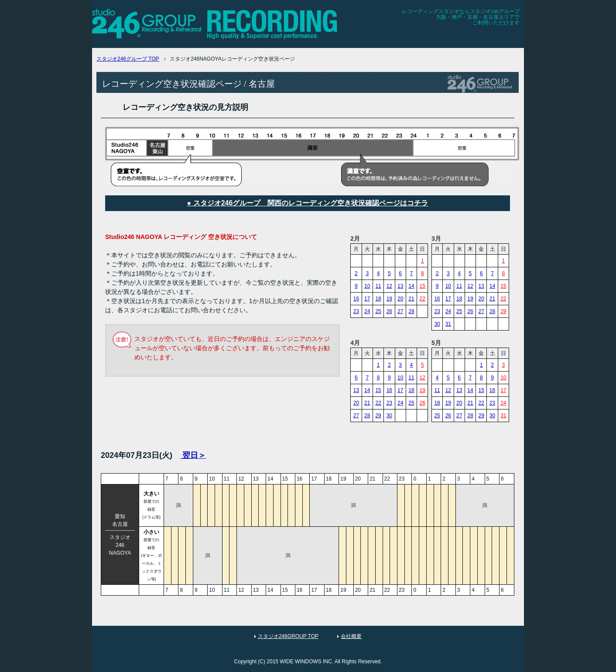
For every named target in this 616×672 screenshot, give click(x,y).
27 (400, 311)
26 (389, 311)
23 (356, 311)
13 (400, 286)
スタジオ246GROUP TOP (288, 636)
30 (437, 324)
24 (367, 311)
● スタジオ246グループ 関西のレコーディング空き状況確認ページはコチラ (308, 203)
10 (367, 286)
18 (378, 299)
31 (448, 324)
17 (367, 299)
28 (411, 311)
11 (378, 286)
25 (378, 311)
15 (423, 286)
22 (423, 299)
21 (411, 299)
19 (389, 299)
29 (503, 311)
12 (389, 286)
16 (356, 299)
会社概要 (351, 636)
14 (411, 286)
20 (400, 299)
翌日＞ (193, 455)
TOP (128, 59)
